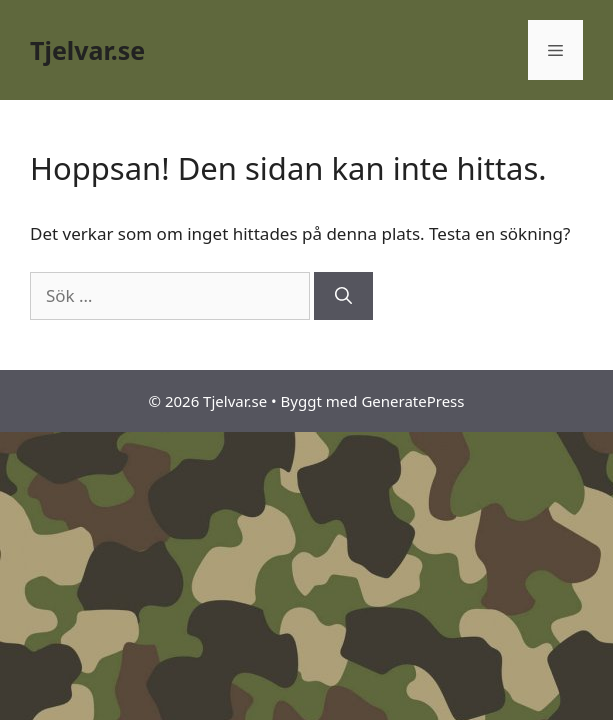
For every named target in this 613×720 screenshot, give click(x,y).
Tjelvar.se (87, 50)
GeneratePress (412, 401)
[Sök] (343, 296)
